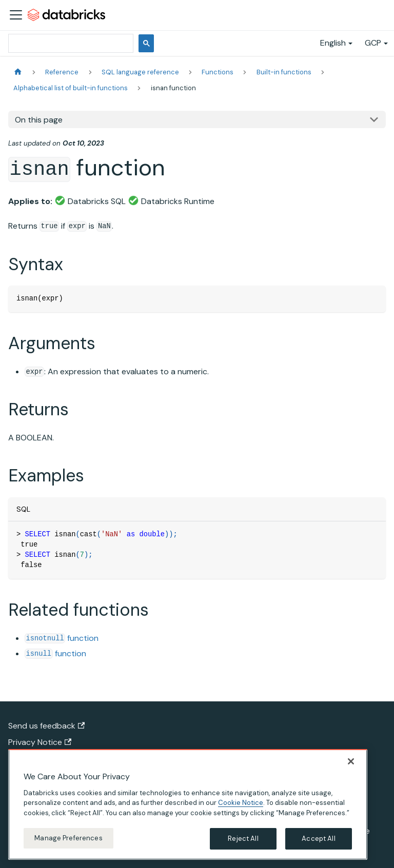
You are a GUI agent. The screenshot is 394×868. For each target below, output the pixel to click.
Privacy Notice (40, 742)
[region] (188, 807)
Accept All (318, 842)
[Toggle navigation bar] (16, 15)
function (62, 638)
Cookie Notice (241, 806)
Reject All (243, 842)
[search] (70, 43)
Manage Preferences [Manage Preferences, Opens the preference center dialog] (68, 841)
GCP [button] (373, 43)
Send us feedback (46, 726)
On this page (39, 120)
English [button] (333, 43)
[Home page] (18, 72)
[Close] (351, 764)
